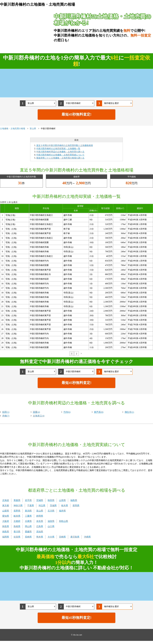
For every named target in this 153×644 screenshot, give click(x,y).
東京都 (6, 506)
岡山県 (28, 526)
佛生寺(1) (129, 412)
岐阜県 (17, 516)
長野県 (17, 511)
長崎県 (28, 537)
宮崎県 (62, 537)
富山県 (40, 511)
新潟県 (28, 511)
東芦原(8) (99, 412)
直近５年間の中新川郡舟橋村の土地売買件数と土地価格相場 (65, 145)
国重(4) (36, 412)
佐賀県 (17, 537)
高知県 (40, 532)
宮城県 (40, 500)
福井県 (62, 511)
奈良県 (40, 521)
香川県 (17, 532)
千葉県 (31, 506)
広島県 (40, 526)
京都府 (17, 521)
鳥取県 (6, 526)
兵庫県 (28, 521)
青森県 (17, 500)
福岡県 (6, 537)
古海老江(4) (39, 416)
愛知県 (6, 516)
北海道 (6, 500)
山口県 (51, 526)
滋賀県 (51, 521)
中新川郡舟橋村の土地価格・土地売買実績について (60, 155)
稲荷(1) (6, 412)
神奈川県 (18, 506)
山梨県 (6, 511)
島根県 (17, 526)
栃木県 (65, 506)
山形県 (62, 500)
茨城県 (53, 506)
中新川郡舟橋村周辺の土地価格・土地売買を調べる (60, 152)
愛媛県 (28, 532)
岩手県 (28, 500)
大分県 (51, 537)
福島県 (74, 500)
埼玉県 (42, 506)
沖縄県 (87, 537)
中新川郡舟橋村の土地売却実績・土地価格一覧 (58, 149)
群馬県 (76, 506)
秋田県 (51, 500)
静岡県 (40, 516)
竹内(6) (67, 412)
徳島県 (6, 532)
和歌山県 (64, 521)
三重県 (28, 516)
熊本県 (40, 537)
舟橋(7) (6, 416)
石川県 (51, 511)
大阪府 (6, 521)
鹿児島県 (75, 537)
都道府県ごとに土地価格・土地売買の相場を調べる (60, 158)
